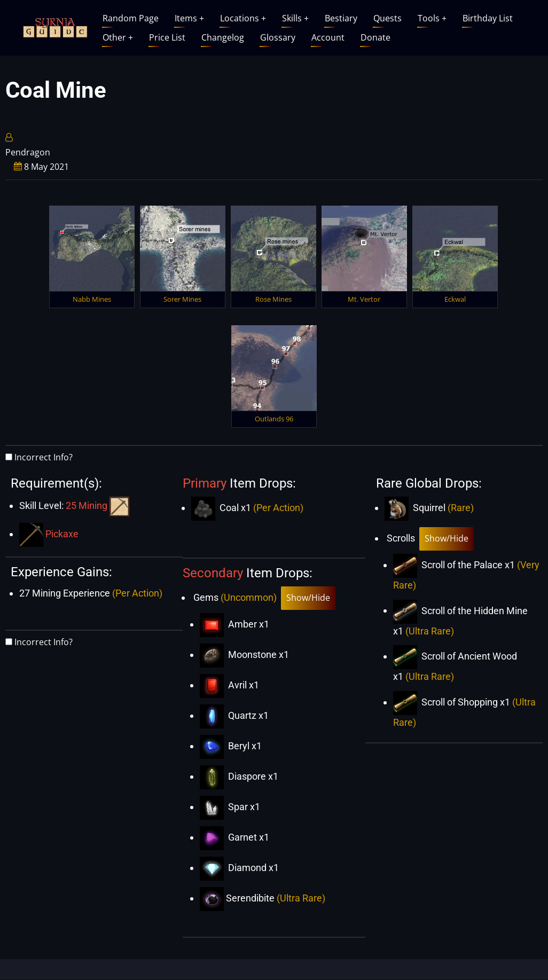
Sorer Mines (182, 299)
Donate (375, 37)
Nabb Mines (92, 299)
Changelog (223, 37)
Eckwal (455, 299)
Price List (167, 37)
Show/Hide (308, 598)
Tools (432, 18)
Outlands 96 (274, 419)
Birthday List (488, 18)
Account (328, 37)
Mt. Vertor (364, 299)
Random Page (131, 18)
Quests (387, 18)
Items (189, 18)
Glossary (278, 37)
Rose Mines (273, 299)
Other (118, 37)
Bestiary (341, 18)
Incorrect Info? (44, 457)
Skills (295, 18)
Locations (243, 18)
